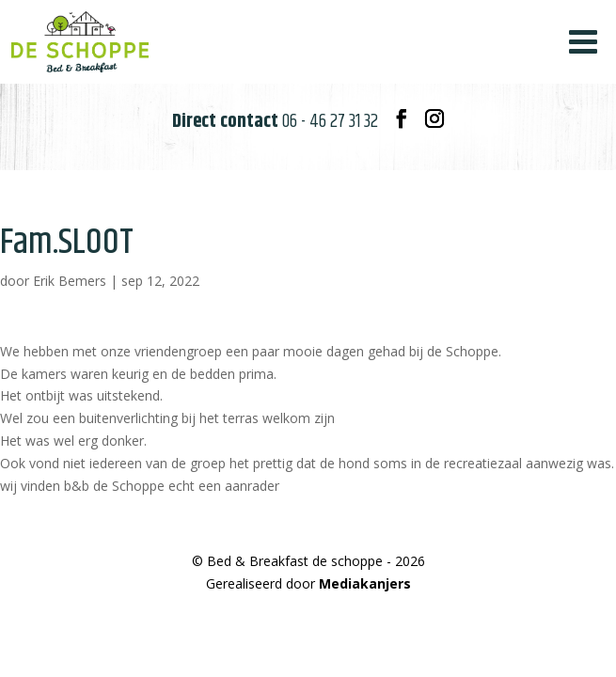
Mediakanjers (365, 583)
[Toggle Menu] (583, 42)
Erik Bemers (70, 281)
